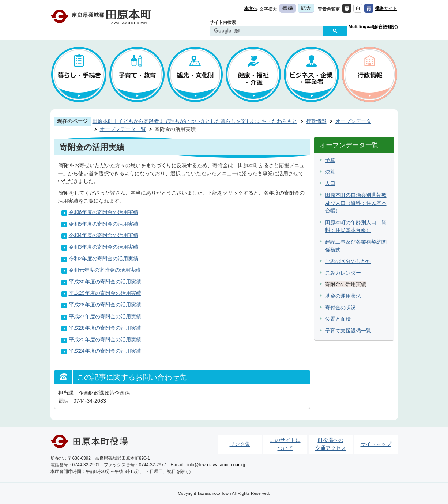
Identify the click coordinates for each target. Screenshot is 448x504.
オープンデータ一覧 (123, 129)
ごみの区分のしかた (348, 261)
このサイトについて (285, 444)
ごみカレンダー (343, 273)
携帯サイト (386, 8)
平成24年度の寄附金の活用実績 (105, 351)
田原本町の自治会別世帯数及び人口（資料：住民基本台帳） (356, 203)
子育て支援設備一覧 (348, 331)
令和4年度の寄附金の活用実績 (103, 235)
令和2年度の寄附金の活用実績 (103, 259)
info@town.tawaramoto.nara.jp (217, 465)
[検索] (268, 31)
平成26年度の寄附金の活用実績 (105, 328)
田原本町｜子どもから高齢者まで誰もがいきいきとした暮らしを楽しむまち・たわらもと (195, 121)
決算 (330, 172)
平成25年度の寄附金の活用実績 (105, 339)
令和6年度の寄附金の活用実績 (103, 212)
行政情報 (316, 121)
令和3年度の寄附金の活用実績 (103, 247)
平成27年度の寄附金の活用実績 (105, 316)
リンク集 (240, 444)
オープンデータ (353, 121)
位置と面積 (338, 319)
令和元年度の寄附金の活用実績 (105, 270)
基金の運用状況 (343, 296)
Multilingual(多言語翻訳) (373, 27)
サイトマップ (376, 444)
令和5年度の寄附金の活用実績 (103, 224)
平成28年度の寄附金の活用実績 (105, 305)
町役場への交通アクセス (331, 444)
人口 (330, 183)
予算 (330, 160)
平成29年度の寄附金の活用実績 (105, 293)
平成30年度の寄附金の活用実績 (105, 282)
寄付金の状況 (340, 308)
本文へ (251, 8)
